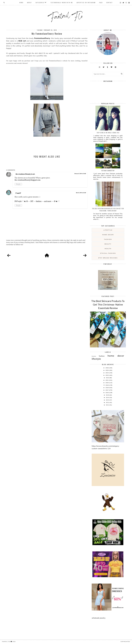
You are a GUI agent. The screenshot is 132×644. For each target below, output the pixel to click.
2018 (107, 388)
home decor (108, 235)
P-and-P (18, 193)
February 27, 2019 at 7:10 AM (80, 174)
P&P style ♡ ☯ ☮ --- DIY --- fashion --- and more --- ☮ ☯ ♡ (37, 201)
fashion (108, 239)
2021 (107, 380)
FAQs (101, 3)
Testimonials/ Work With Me (62, 3)
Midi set (22, 41)
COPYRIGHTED (125, 642)
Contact (109, 3)
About (29, 3)
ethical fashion (108, 253)
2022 (108, 378)
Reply (18, 184)
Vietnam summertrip (108, 171)
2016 (107, 393)
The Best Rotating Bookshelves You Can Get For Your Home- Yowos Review (108, 210)
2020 (107, 383)
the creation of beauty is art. (25, 174)
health (108, 249)
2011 (108, 405)
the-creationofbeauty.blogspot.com (27, 180)
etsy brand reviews (108, 258)
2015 (108, 395)
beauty (108, 244)
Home (21, 3)
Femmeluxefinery (42, 38)
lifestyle (108, 230)
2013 (108, 400)
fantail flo (6, 642)
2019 (107, 385)
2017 (107, 390)
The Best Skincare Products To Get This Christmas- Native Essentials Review (108, 304)
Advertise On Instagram (86, 3)
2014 (108, 397)
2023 (107, 375)
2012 (108, 402)
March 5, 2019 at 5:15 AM (81, 193)
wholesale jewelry (99, 618)
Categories (40, 3)
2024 (107, 373)
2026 (107, 368)
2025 (107, 370)
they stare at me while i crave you (108, 133)
